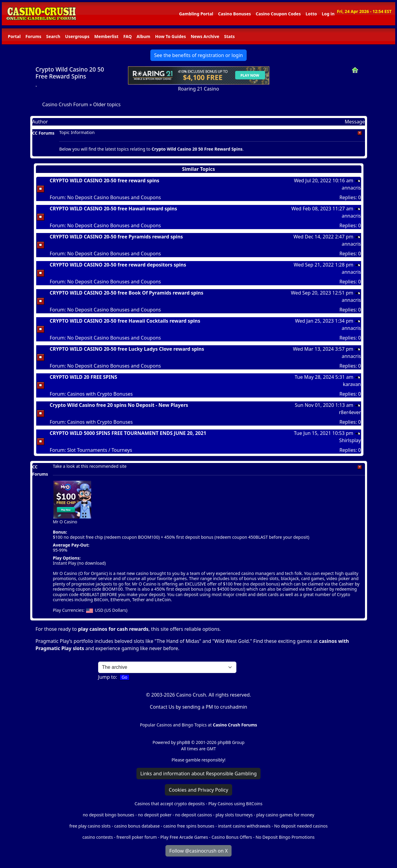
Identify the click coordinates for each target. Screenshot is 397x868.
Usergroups (77, 36)
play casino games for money (285, 815)
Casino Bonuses (234, 14)
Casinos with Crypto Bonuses (100, 394)
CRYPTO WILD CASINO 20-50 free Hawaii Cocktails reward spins (125, 321)
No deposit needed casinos (301, 826)
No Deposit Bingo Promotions (285, 837)
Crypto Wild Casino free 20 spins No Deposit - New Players (119, 405)
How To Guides (171, 36)
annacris (351, 188)
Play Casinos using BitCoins (235, 804)
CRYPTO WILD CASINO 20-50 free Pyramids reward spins (116, 237)
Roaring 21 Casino (198, 89)
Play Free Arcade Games (184, 837)
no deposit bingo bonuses (109, 815)
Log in (328, 14)
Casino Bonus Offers (232, 837)
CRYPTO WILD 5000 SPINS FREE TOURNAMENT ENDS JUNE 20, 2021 (128, 433)
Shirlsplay (350, 440)
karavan (352, 384)
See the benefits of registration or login (199, 55)
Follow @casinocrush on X (199, 851)
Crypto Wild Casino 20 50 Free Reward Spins (70, 73)
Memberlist (106, 36)
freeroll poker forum (137, 837)
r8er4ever (350, 412)
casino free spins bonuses (189, 826)
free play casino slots (90, 826)
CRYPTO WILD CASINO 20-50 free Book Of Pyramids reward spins (127, 293)
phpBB (183, 742)
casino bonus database (137, 826)
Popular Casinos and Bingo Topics (173, 725)
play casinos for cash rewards (113, 629)
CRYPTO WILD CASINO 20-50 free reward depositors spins (118, 265)
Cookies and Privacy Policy (198, 790)
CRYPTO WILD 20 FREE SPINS (84, 377)
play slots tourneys (234, 815)
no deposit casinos (194, 815)
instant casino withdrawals (245, 826)
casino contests (98, 837)
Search (53, 36)
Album (143, 36)
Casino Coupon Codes (278, 14)
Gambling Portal (196, 14)
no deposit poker (155, 815)
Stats (229, 36)
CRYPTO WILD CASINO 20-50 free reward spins (105, 180)
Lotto (311, 14)
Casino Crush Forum (65, 104)
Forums (33, 36)
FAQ (127, 36)
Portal (14, 36)
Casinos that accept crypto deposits (170, 804)
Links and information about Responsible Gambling (199, 774)
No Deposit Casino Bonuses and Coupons (114, 197)
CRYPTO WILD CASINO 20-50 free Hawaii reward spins (114, 209)
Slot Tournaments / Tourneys (99, 450)
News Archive (205, 36)
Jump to (107, 677)
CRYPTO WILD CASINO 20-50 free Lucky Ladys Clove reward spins (127, 349)
